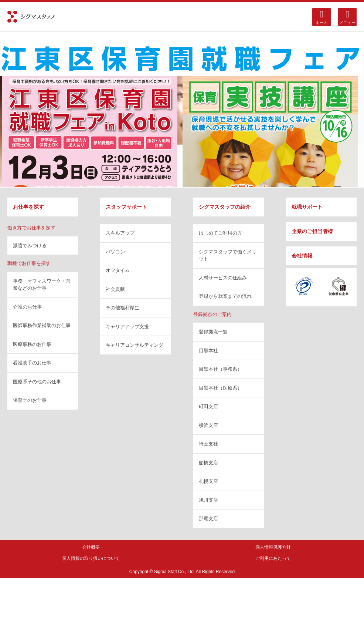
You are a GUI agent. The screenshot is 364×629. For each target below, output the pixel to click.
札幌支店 (208, 481)
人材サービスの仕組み (223, 278)
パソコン (115, 252)
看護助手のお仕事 (32, 363)
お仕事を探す (28, 207)
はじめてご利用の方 (220, 233)
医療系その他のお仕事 (37, 382)
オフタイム (118, 270)
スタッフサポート (126, 207)
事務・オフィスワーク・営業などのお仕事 (42, 285)
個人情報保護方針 (273, 547)
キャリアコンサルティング (135, 345)
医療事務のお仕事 (32, 344)
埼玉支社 (208, 444)
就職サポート (307, 207)
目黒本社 (208, 351)
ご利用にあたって (273, 558)
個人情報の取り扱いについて (91, 558)
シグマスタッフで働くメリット (228, 255)
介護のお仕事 (27, 307)
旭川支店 (208, 500)
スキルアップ (120, 233)
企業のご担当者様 (312, 231)
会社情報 (302, 256)
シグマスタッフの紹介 (225, 207)
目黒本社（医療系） (220, 388)
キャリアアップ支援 (127, 327)
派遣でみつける (30, 245)
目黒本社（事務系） (220, 369)
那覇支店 (208, 519)
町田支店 (208, 406)
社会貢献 (115, 289)
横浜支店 (208, 425)
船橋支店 (208, 463)
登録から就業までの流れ (225, 296)
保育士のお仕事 (30, 400)
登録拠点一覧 (213, 332)
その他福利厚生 (123, 308)
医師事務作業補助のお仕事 (42, 325)
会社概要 (91, 547)
